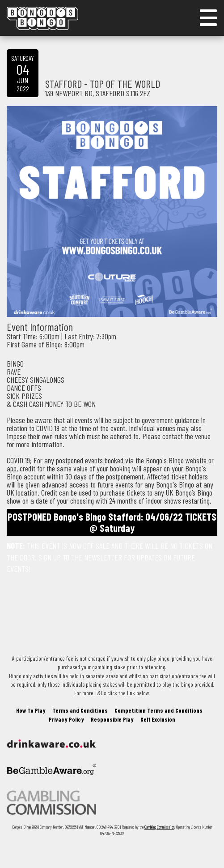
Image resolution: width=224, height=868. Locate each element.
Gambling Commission (159, 827)
